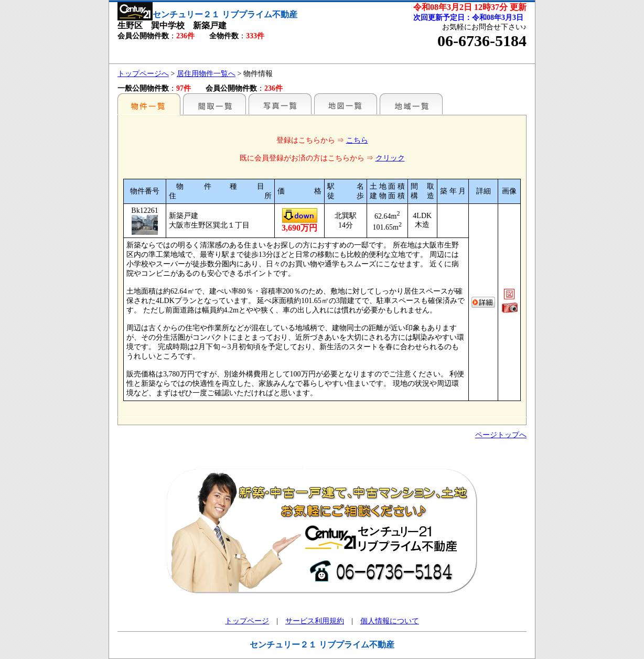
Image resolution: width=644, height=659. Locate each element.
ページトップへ (501, 435)
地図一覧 (346, 104)
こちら (357, 140)
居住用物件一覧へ (206, 74)
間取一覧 (214, 104)
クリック (390, 158)
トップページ (247, 621)
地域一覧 (411, 104)
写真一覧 (280, 104)
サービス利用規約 (315, 621)
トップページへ (143, 74)
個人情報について (390, 621)
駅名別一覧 (149, 104)
